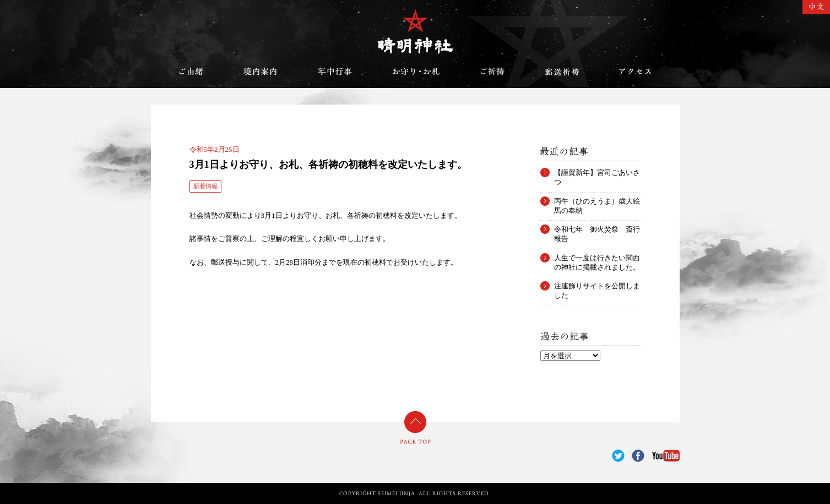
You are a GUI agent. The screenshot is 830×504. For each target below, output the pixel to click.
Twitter (618, 456)
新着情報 (205, 186)
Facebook (638, 456)
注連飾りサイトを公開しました (597, 286)
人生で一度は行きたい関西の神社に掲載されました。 (597, 258)
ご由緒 (191, 72)
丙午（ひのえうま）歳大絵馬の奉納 (597, 201)
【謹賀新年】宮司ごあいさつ (597, 173)
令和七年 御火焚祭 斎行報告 (597, 229)
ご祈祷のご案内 (492, 72)
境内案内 (261, 72)
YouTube (666, 456)
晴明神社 (415, 31)
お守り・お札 (416, 72)
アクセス (635, 72)
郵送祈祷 (562, 72)
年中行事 (335, 72)
